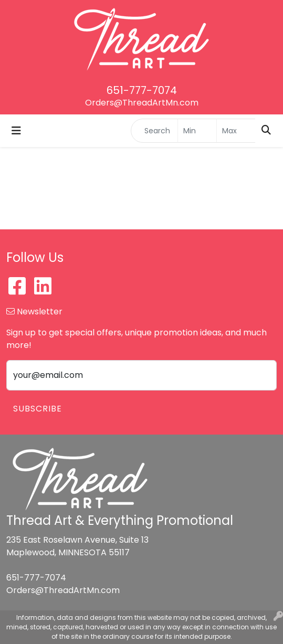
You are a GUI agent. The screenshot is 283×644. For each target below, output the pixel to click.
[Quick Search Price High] (236, 131)
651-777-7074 (142, 90)
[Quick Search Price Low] (197, 131)
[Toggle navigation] (16, 131)
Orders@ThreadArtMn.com (142, 103)
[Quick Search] (154, 131)
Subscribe (38, 409)
